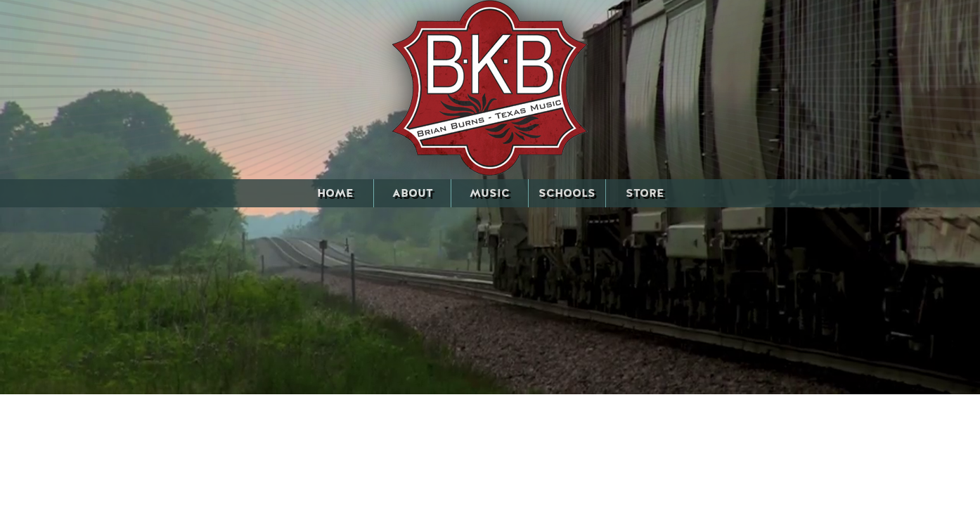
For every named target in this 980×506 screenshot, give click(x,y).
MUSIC (490, 193)
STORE (645, 193)
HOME (335, 193)
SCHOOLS (567, 193)
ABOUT (413, 193)
